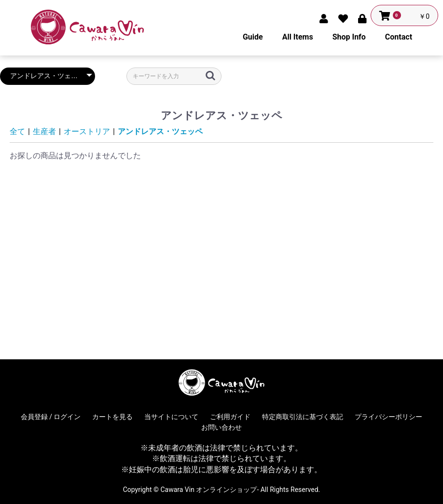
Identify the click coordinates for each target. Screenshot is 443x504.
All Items (298, 37)
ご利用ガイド (230, 417)
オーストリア (87, 131)
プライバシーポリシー (388, 417)
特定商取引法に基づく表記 (303, 417)
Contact (399, 37)
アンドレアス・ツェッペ (160, 131)
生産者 (44, 131)
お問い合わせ (221, 427)
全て (17, 131)
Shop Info (349, 37)
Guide (253, 37)
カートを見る (112, 417)
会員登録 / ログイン (51, 417)
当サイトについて (171, 417)
